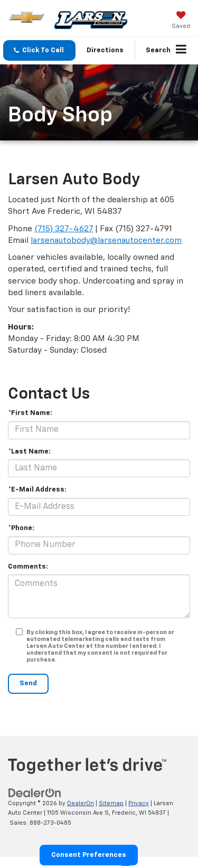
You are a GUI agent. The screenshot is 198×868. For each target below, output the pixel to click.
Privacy (139, 803)
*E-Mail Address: (37, 490)
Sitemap (111, 803)
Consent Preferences (89, 855)
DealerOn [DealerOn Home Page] (81, 803)
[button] (39, 50)
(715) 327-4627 (64, 229)
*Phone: (21, 528)
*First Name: (30, 413)
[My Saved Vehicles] (181, 21)
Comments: (28, 567)
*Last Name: (29, 452)
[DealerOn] (35, 793)
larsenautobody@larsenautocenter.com (106, 240)
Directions (105, 50)
